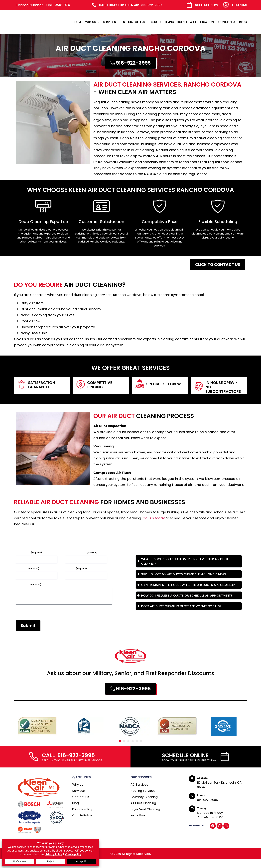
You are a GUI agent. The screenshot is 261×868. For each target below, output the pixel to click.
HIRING (170, 22)
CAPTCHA (22, 621)
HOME (78, 22)
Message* (28, 584)
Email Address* (81, 552)
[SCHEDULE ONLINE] (225, 765)
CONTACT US (227, 22)
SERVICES (112, 22)
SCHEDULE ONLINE (185, 764)
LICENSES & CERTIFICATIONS (196, 22)
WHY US (93, 22)
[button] (120, 750)
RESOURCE (155, 22)
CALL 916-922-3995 (68, 764)
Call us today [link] (154, 518)
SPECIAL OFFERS (134, 22)
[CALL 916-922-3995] (34, 765)
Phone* (76, 568)
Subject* (27, 568)
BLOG (243, 22)
